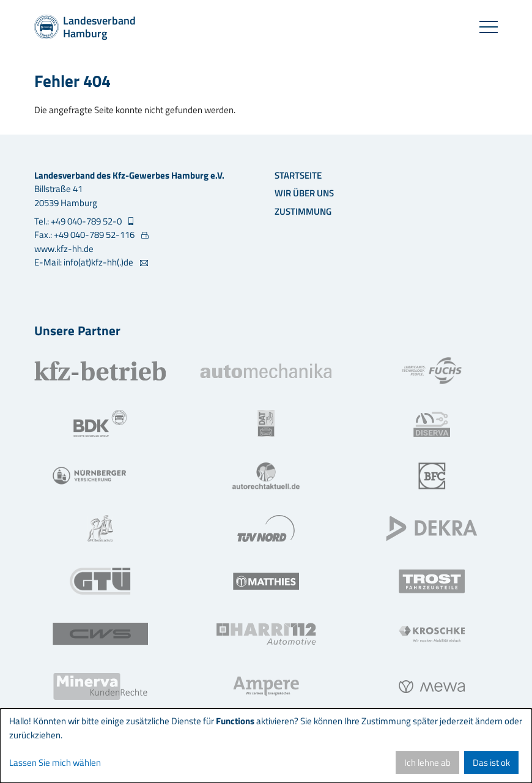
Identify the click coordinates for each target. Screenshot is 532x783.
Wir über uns (304, 193)
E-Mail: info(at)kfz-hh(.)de (85, 262)
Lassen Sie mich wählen (55, 763)
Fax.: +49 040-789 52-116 (85, 235)
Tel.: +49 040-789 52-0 (79, 221)
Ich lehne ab (427, 763)
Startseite (298, 175)
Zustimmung (303, 211)
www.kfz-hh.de (64, 249)
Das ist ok (491, 763)
